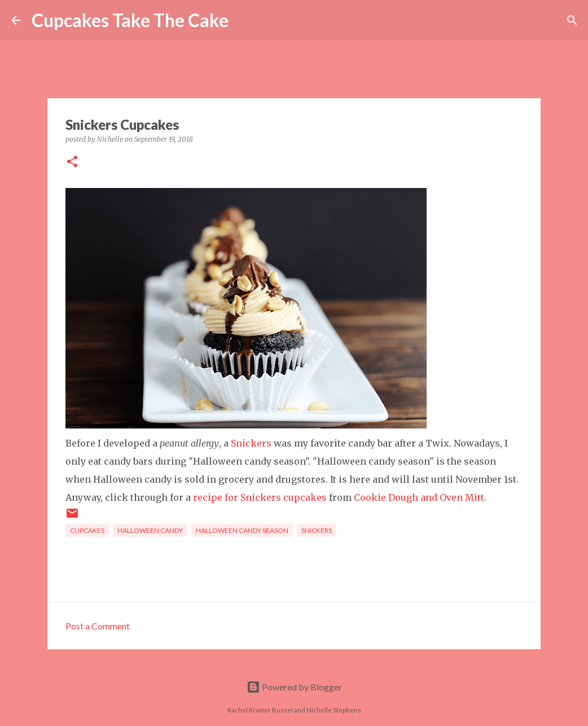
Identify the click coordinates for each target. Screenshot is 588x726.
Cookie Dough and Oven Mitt (419, 497)
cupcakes (87, 530)
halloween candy (150, 530)
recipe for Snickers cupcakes (260, 497)
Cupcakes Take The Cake (130, 20)
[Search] (244, 20)
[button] (72, 162)
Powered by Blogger (294, 687)
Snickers (251, 443)
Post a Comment (98, 626)
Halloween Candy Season (242, 530)
